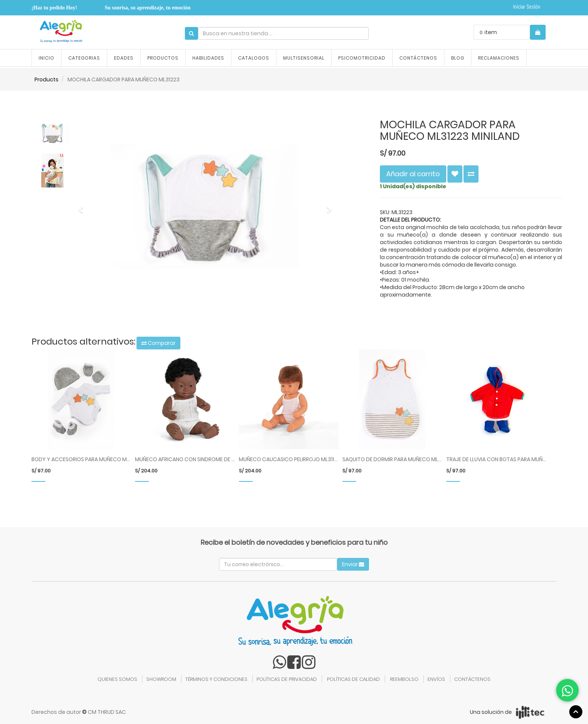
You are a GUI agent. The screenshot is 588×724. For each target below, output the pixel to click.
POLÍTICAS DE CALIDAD (353, 679)
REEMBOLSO (404, 679)
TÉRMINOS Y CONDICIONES (216, 679)
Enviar (353, 564)
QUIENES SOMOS (117, 679)
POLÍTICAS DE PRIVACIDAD (287, 679)
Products (46, 79)
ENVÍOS (436, 679)
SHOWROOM (161, 679)
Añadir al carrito (413, 174)
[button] (83, 206)
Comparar (158, 343)
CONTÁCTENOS (472, 679)
